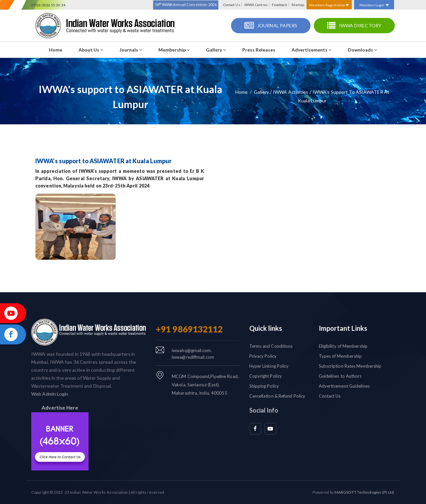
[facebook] (255, 429)
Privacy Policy (263, 356)
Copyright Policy (266, 376)
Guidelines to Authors (340, 376)
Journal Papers (277, 25)
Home (56, 50)
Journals (131, 50)
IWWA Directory (360, 25)
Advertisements (312, 50)
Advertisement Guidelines (344, 386)
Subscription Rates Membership (350, 366)
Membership (174, 50)
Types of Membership (340, 356)
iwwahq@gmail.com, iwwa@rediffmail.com (193, 354)
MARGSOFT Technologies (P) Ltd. (365, 492)
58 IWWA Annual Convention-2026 (186, 4)
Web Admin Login (50, 394)
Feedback (280, 5)
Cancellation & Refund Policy (277, 396)
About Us (91, 50)
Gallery (216, 50)
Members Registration (329, 5)
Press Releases (259, 50)
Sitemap (298, 5)
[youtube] (270, 429)
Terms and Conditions (271, 346)
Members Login (374, 5)
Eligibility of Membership (343, 346)
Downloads (362, 50)
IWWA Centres (256, 5)
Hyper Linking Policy (269, 366)
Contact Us (232, 5)
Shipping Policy (264, 386)
